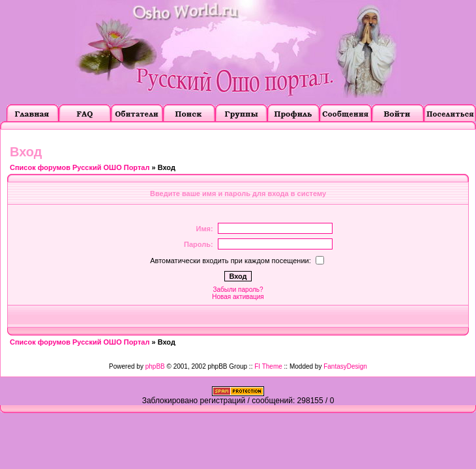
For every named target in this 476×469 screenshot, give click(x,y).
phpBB (155, 366)
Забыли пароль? (238, 290)
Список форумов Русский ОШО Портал (80, 167)
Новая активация (238, 297)
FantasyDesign (345, 366)
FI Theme (268, 366)
